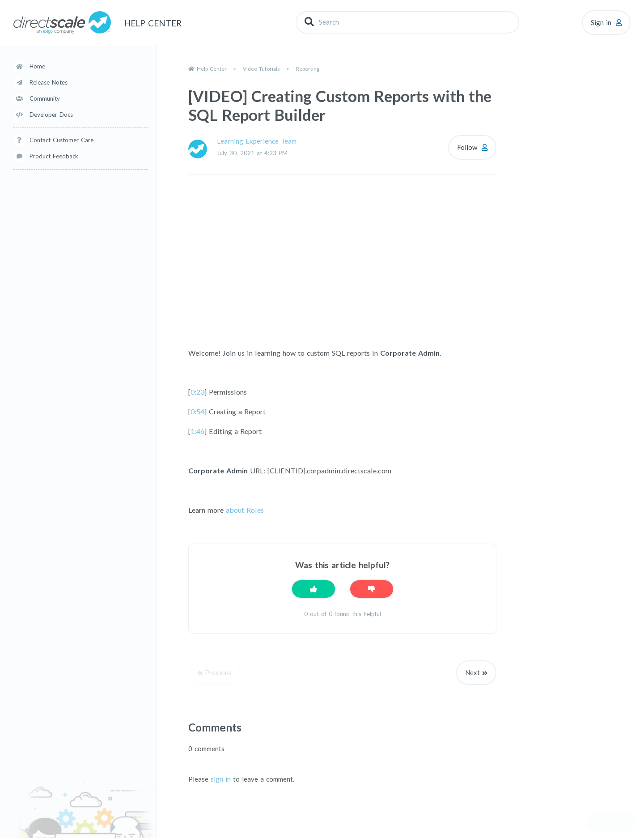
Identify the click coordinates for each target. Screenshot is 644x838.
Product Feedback (54, 156)
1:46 (197, 431)
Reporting (308, 69)
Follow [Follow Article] (467, 147)
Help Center (212, 69)
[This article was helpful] (314, 589)
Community (45, 98)
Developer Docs (51, 115)
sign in (221, 779)
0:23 (197, 392)
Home (37, 66)
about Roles (244, 510)
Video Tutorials (261, 69)
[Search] (407, 22)
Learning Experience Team (257, 141)
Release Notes (49, 82)
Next (472, 672)
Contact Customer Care (61, 140)
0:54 (197, 411)
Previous (218, 672)
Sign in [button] (601, 22)
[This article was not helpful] (372, 589)
